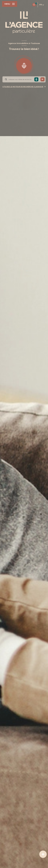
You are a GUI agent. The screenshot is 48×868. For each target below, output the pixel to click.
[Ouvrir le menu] (10, 4)
